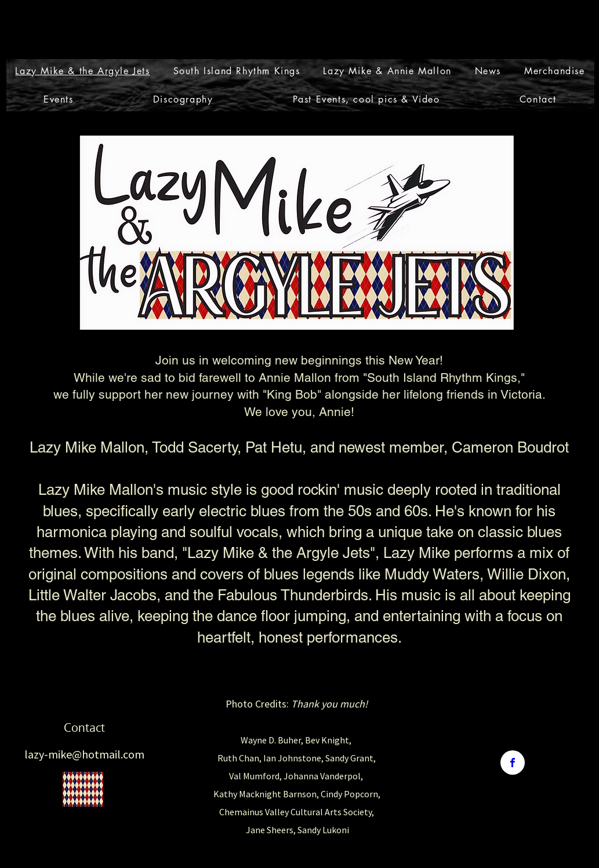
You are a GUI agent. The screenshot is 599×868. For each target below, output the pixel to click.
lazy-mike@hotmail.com (84, 754)
